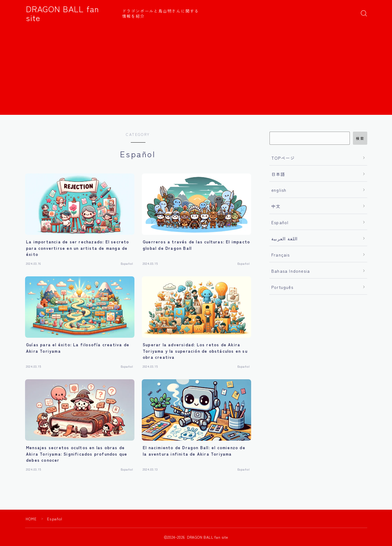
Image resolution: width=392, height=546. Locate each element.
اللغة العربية (285, 238)
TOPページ (283, 158)
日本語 (278, 174)
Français (281, 255)
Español (280, 222)
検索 (360, 138)
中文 (276, 206)
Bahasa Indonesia (291, 271)
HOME (31, 519)
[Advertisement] (196, 72)
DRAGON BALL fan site (71, 13)
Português (282, 287)
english (279, 190)
